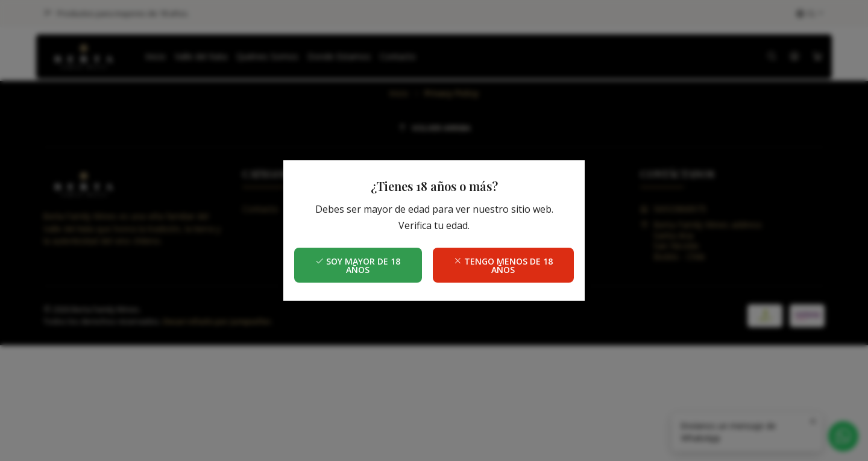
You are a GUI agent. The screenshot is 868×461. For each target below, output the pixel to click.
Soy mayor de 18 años (358, 265)
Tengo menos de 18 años (503, 265)
